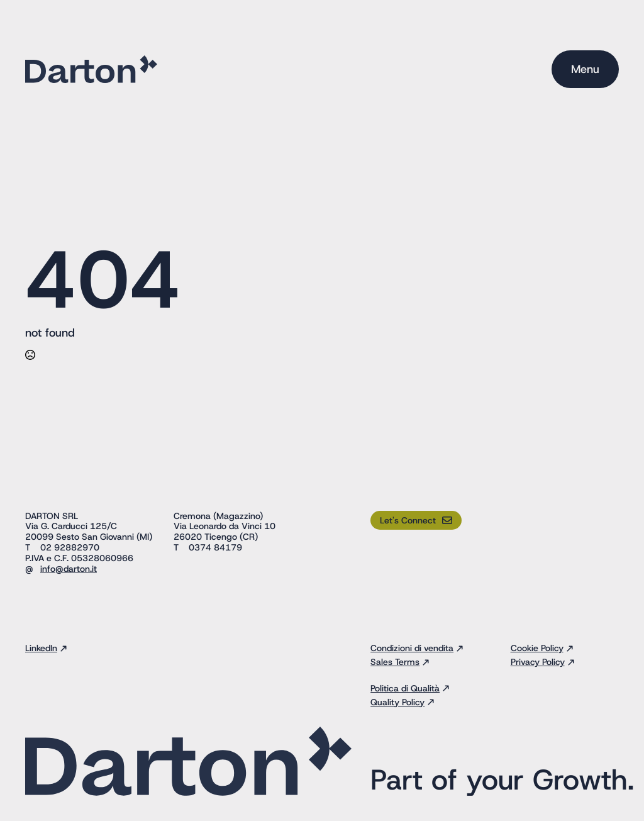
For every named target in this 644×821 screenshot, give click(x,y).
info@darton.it (69, 569)
